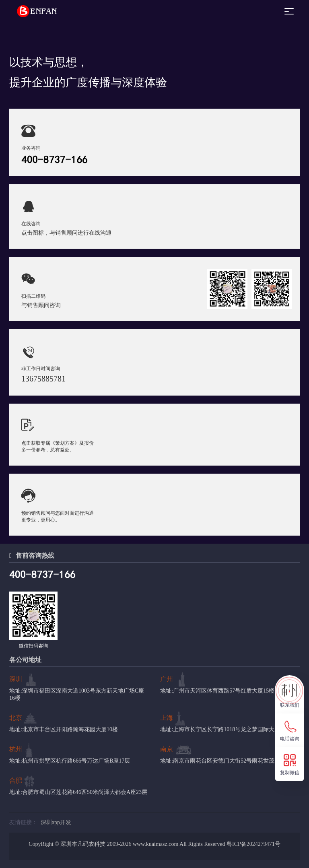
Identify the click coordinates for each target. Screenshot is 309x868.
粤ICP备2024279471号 (253, 844)
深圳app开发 (56, 822)
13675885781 (43, 379)
